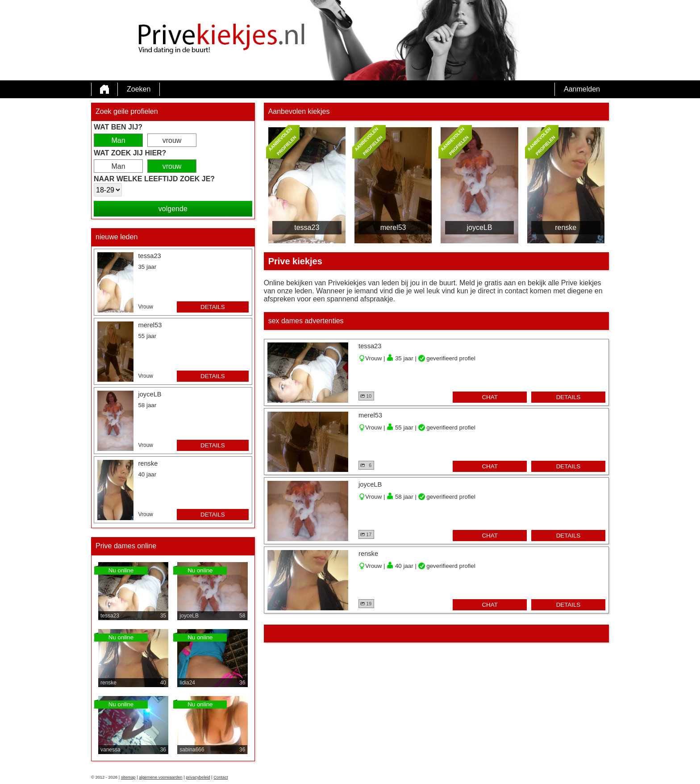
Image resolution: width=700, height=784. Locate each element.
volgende (173, 209)
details (213, 307)
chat (490, 397)
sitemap (128, 777)
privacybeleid (198, 777)
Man (118, 140)
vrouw (172, 140)
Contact (221, 777)
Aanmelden (582, 89)
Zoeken (139, 89)
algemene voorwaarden (161, 777)
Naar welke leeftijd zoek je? (154, 179)
